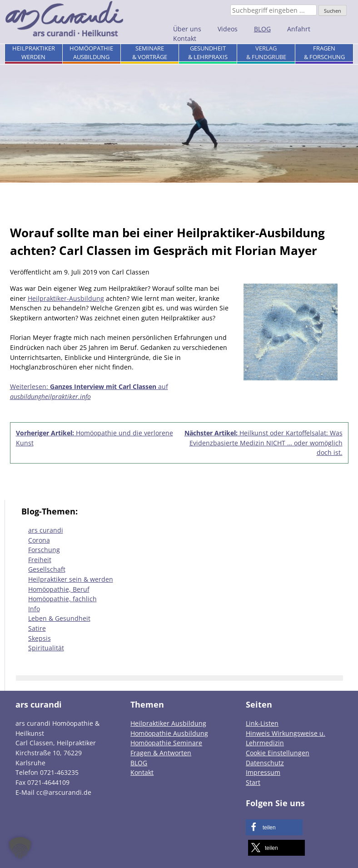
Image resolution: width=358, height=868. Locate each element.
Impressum (263, 772)
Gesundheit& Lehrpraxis (208, 52)
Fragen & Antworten (161, 753)
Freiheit (40, 560)
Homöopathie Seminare (166, 743)
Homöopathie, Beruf (59, 589)
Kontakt (185, 38)
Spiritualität (46, 648)
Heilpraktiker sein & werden (71, 579)
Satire (37, 628)
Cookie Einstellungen (278, 753)
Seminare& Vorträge (150, 52)
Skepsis (40, 638)
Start (253, 782)
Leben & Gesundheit (59, 618)
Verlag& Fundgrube (266, 52)
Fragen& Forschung (324, 52)
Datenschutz (265, 763)
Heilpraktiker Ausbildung (168, 723)
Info (34, 609)
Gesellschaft (47, 569)
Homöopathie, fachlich (62, 599)
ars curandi (46, 530)
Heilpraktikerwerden (34, 52)
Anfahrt (299, 29)
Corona (39, 540)
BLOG (262, 29)
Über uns (187, 29)
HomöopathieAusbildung (91, 52)
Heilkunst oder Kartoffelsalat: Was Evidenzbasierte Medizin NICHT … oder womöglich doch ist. (264, 443)
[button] (274, 827)
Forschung (44, 550)
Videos (228, 29)
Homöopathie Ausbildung (169, 733)
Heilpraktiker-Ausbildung (66, 298)
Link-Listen (262, 723)
